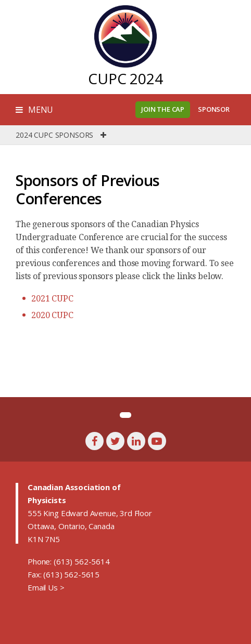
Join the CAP (163, 109)
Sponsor (214, 109)
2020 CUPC (52, 315)
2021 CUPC (52, 299)
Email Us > (46, 587)
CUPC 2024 (126, 78)
